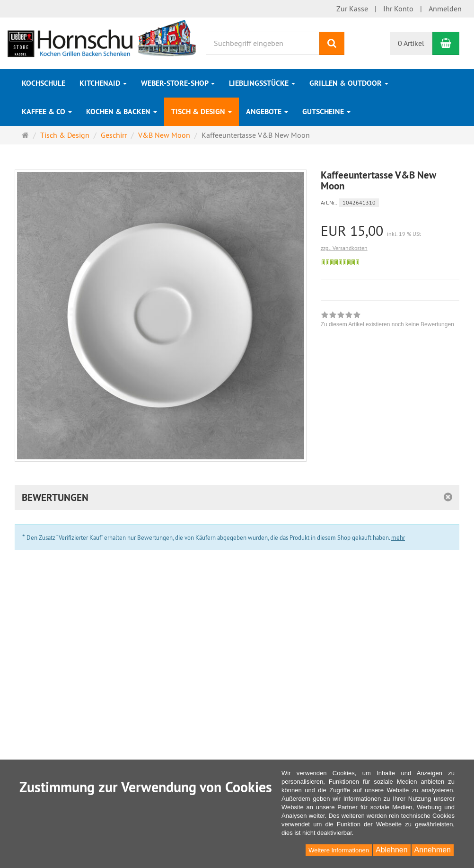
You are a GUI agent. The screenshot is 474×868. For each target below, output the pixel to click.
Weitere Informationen (339, 850)
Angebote (267, 112)
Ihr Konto (398, 9)
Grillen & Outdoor (349, 83)
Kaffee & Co (47, 112)
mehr (398, 537)
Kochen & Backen (122, 112)
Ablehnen (392, 850)
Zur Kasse (352, 9)
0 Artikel (411, 43)
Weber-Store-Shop (178, 83)
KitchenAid (103, 83)
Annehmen (433, 850)
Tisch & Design (202, 112)
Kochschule (44, 83)
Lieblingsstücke (262, 83)
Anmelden (445, 9)
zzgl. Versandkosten (344, 248)
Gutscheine (326, 112)
